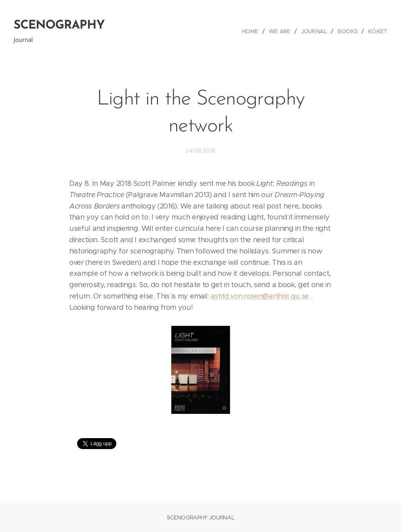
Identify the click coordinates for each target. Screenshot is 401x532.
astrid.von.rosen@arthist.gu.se (260, 296)
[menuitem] (254, 31)
